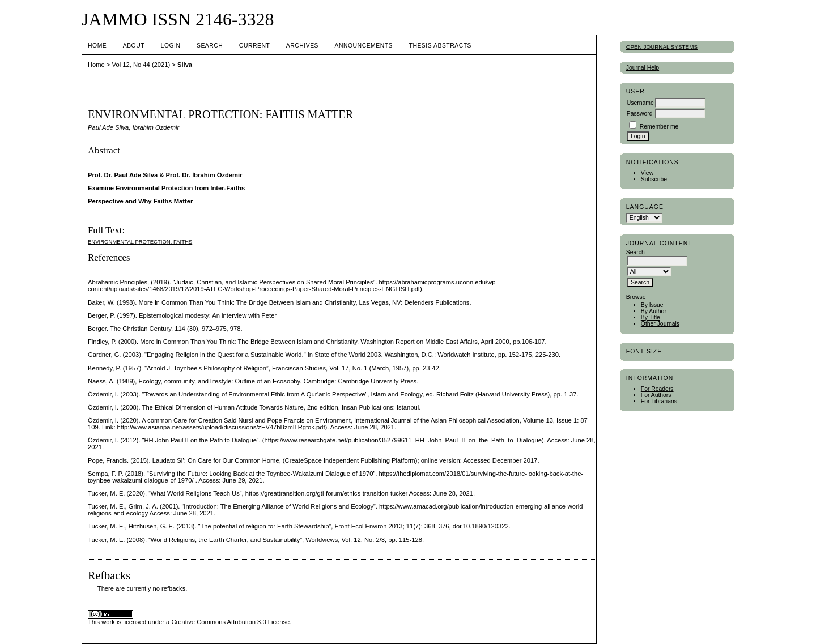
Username (640, 103)
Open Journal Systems (662, 47)
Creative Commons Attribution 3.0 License (230, 622)
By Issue (652, 305)
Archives (302, 46)
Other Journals (660, 324)
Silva (185, 65)
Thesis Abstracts (441, 46)
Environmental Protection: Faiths (140, 242)
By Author (654, 311)
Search (210, 46)
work (108, 622)
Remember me (659, 127)
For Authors (656, 395)
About (134, 46)
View (647, 173)
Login (171, 46)
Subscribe (654, 179)
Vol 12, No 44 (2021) (141, 65)
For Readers (657, 389)
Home (97, 46)
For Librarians (659, 401)
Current (254, 46)
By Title (651, 317)
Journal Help (643, 68)
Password (640, 114)
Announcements (364, 46)
